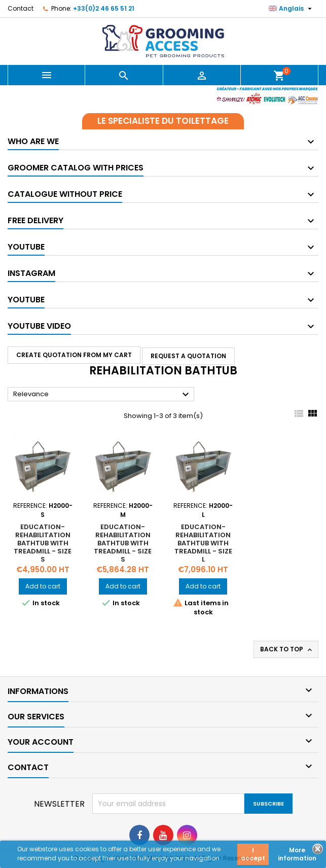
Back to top (287, 649)
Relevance (102, 395)
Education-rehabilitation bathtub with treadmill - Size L (203, 543)
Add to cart (43, 586)
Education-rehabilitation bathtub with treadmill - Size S (43, 543)
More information (297, 854)
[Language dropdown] (292, 9)
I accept (253, 854)
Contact (21, 8)
